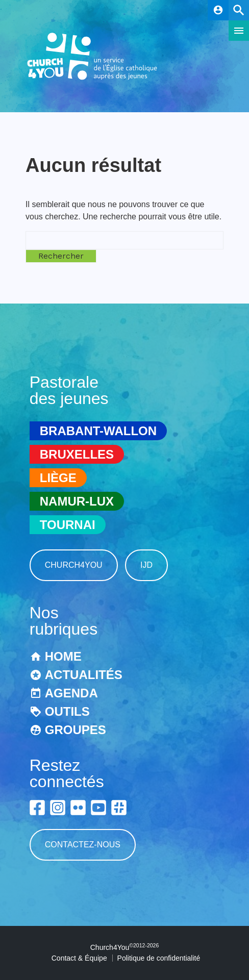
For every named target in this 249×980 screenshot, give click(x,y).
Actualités (84, 675)
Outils (67, 711)
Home (63, 656)
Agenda (71, 693)
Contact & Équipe (79, 958)
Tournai (68, 525)
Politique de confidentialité (159, 958)
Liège (58, 478)
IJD (146, 565)
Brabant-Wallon (98, 431)
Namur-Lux (77, 501)
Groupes (76, 730)
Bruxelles (77, 454)
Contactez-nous (83, 845)
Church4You (74, 565)
